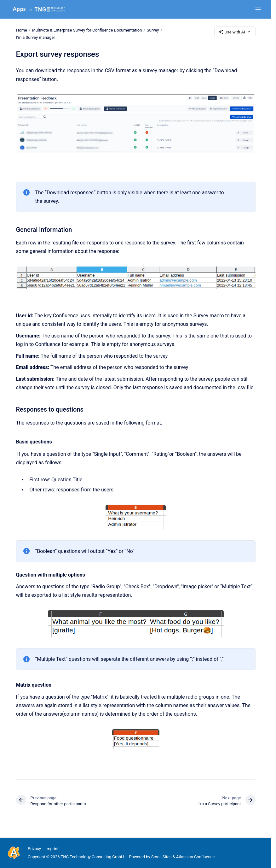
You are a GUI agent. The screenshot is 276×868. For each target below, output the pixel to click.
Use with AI (235, 32)
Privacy (34, 849)
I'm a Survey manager (36, 37)
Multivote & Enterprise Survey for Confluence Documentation (87, 30)
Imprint (52, 849)
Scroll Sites (161, 857)
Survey (153, 30)
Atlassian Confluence (195, 857)
